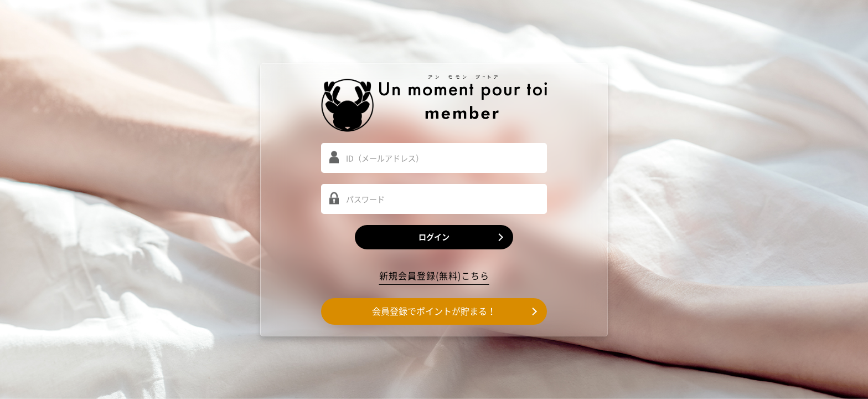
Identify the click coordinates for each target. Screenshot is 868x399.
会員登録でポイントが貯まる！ (434, 311)
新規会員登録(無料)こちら (434, 276)
